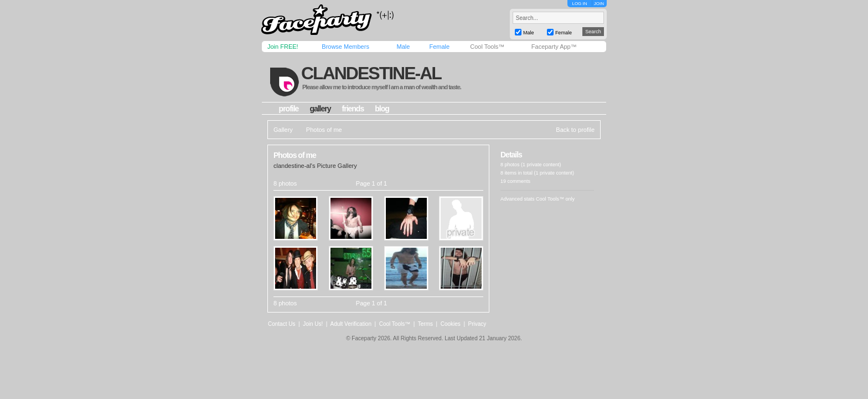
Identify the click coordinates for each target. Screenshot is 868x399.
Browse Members (345, 47)
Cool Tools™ (487, 47)
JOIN (599, 4)
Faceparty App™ (554, 47)
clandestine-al (371, 73)
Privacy (477, 324)
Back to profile (575, 130)
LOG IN (579, 4)
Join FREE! (283, 47)
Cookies (451, 324)
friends (353, 109)
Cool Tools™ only (555, 199)
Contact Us (281, 324)
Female (439, 47)
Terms (425, 324)
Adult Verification (351, 324)
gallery (320, 109)
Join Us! (313, 324)
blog (382, 109)
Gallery (283, 130)
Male (403, 47)
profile (289, 109)
